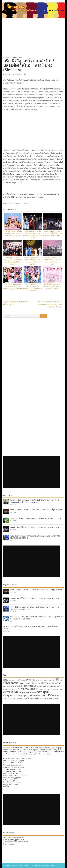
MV (26, 74)
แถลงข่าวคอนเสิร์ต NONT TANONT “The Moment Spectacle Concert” (35, 527)
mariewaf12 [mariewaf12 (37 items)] (16, 689)
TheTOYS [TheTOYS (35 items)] (6, 698)
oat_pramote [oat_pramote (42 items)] (24, 692)
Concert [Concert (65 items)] (14, 683)
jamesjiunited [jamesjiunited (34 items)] (15, 686)
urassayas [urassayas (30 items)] (20, 698)
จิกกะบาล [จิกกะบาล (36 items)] (33, 698)
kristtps (22, 203)
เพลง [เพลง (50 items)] (56, 698)
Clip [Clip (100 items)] (6, 683)
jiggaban (8, 74)
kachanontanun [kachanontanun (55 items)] (28, 686)
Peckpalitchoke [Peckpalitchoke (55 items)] (11, 695)
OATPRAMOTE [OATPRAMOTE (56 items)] (11, 692)
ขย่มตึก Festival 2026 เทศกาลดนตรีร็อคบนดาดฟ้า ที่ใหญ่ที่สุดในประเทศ (36, 510)
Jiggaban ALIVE (16, 769)
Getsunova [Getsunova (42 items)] (37, 683)
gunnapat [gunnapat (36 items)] (7, 686)
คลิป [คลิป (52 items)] (28, 698)
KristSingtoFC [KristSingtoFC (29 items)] (51, 686)
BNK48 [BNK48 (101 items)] (57, 679)
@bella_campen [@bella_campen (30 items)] (12, 680)
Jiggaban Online (16, 771)
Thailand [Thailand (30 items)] (57, 696)
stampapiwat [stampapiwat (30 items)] (36, 696)
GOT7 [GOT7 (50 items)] (44, 683)
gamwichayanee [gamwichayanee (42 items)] (25, 683)
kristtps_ (28, 203)
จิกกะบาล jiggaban (17, 761)
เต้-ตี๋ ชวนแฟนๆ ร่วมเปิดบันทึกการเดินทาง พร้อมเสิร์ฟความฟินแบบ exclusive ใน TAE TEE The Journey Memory (49, 304)
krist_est (8, 203)
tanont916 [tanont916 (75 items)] (47, 695)
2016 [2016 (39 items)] (5, 680)
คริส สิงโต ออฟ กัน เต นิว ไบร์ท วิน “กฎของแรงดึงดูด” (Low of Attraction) (52, 286)
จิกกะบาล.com (18, 782)
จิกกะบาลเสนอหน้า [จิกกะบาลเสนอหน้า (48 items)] (45, 698)
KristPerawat (15, 203)
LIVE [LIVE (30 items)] (61, 686)
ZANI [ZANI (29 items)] (24, 698)
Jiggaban (16, 784)
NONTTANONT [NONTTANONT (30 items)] (59, 689)
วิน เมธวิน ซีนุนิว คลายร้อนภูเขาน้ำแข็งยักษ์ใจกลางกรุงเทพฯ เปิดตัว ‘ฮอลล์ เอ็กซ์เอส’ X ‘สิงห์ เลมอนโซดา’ (35, 501)
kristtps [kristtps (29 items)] (57, 686)
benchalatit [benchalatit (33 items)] (44, 680)
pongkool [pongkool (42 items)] (28, 695)
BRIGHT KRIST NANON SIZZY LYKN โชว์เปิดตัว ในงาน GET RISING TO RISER (52, 233)
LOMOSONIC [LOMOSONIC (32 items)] (7, 689)
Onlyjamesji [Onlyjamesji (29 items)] (33, 693)
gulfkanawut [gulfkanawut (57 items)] (54, 683)
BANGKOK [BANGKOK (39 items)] (30, 680)
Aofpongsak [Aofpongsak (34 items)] (21, 680)
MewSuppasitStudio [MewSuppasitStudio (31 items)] (44, 689)
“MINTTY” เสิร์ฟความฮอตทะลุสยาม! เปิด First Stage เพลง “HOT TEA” (36, 518)
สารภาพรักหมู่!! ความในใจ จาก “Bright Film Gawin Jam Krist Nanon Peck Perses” (13, 233)
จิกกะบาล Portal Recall (19, 763)
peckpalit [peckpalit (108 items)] (44, 692)
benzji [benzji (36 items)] (50, 680)
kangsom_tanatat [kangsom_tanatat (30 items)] (42, 686)
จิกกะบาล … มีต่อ (44, 754)
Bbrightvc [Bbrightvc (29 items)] (37, 680)
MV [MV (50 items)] (52, 689)
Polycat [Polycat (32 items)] (22, 696)
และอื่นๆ (6, 786)
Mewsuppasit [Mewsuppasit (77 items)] (29, 689)
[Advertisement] (33, 36)
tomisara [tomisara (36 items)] (13, 698)
